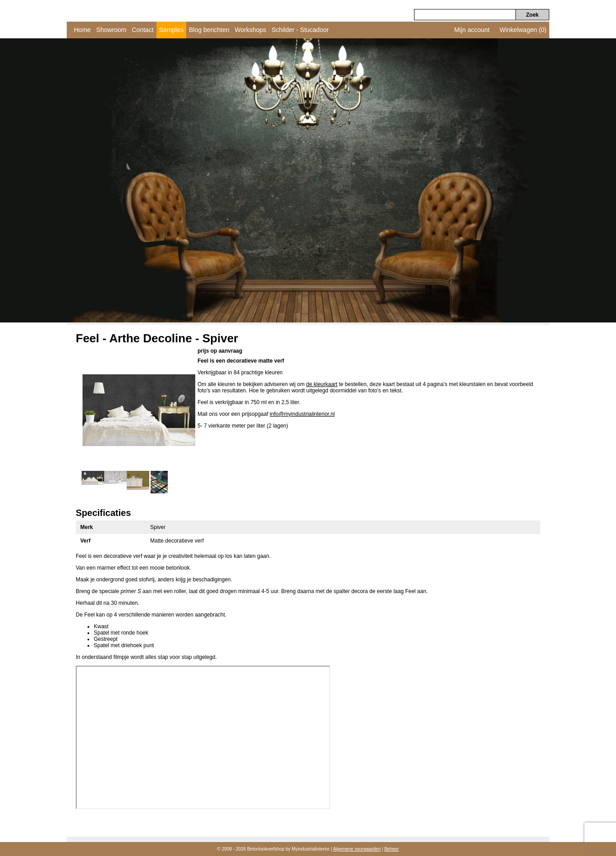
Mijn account (472, 30)
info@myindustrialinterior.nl (302, 414)
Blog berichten (209, 30)
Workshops (251, 30)
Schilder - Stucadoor (300, 30)
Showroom (111, 30)
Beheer (391, 849)
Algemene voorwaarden (357, 849)
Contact (143, 30)
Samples (171, 30)
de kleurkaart (322, 384)
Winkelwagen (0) (523, 30)
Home (82, 30)
